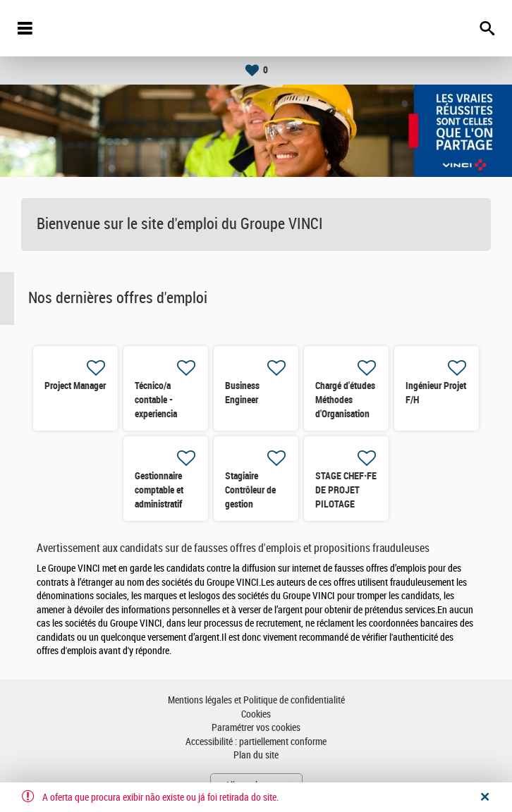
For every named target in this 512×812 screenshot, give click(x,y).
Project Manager (75, 386)
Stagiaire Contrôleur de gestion (250, 490)
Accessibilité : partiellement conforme (256, 742)
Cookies (256, 714)
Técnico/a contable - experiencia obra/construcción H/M (169, 414)
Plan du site (256, 755)
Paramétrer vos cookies (256, 728)
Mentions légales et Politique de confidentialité (256, 700)
